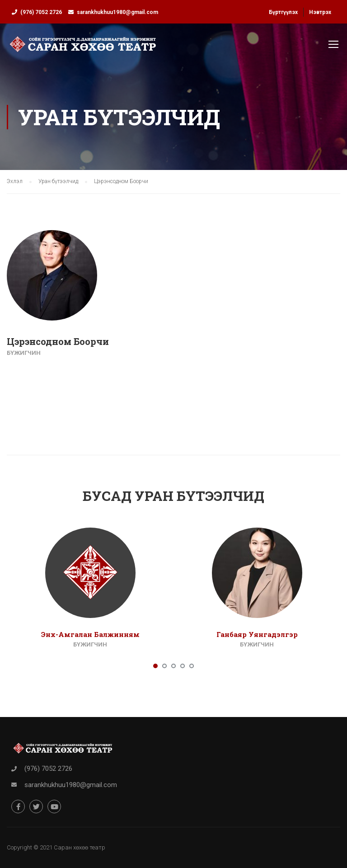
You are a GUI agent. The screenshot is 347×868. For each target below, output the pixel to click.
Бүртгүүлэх (283, 12)
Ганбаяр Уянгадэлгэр (257, 634)
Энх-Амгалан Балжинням (90, 634)
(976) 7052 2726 (41, 12)
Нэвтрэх (320, 12)
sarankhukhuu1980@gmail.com (117, 12)
